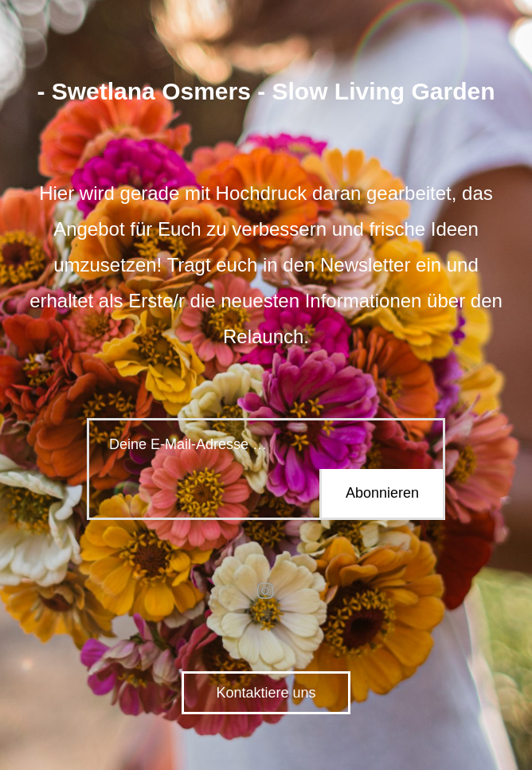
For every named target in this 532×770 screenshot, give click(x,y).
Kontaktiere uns (266, 693)
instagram (266, 591)
